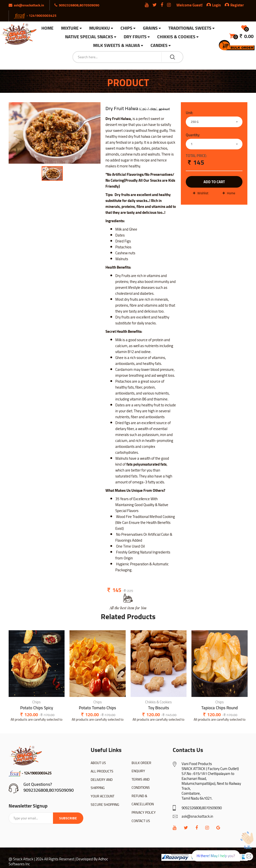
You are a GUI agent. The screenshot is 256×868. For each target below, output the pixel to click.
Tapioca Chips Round (220, 708)
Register (234, 5)
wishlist (203, 193)
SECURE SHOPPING (105, 805)
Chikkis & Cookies (176, 37)
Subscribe (68, 818)
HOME (47, 28)
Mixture (70, 28)
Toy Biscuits (159, 708)
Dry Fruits (135, 37)
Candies (159, 46)
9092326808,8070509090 (49, 790)
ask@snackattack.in (197, 816)
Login (216, 5)
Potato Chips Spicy (37, 708)
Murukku (100, 28)
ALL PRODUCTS (102, 771)
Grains (150, 28)
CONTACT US (141, 821)
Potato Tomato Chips (97, 708)
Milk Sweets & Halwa (117, 46)
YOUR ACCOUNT (102, 796)
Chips (126, 28)
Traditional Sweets (190, 28)
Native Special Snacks (89, 37)
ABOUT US (98, 763)
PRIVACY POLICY (144, 812)
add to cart (214, 182)
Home (231, 193)
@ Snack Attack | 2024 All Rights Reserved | (42, 859)
